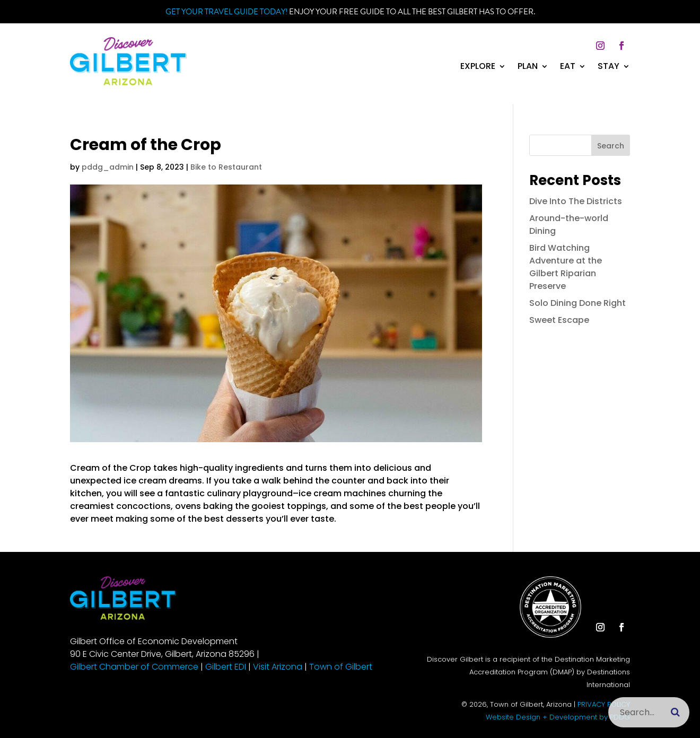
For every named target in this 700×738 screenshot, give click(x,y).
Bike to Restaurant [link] (226, 167)
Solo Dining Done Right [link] (577, 303)
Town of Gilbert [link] (341, 667)
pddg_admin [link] (108, 167)
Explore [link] (478, 67)
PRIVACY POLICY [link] (604, 704)
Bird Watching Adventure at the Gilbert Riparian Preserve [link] (566, 267)
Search (611, 146)
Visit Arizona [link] (278, 667)
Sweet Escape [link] (559, 320)
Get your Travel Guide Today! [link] (226, 12)
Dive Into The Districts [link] (576, 201)
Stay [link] (609, 67)
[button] (600, 46)
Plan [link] (528, 67)
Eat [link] (568, 67)
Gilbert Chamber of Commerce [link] (134, 667)
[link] (128, 82)
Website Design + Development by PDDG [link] (558, 717)
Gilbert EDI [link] (226, 667)
